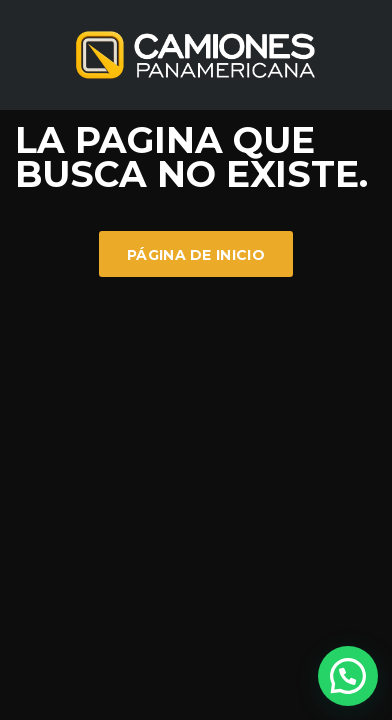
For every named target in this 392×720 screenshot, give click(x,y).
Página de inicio (196, 255)
